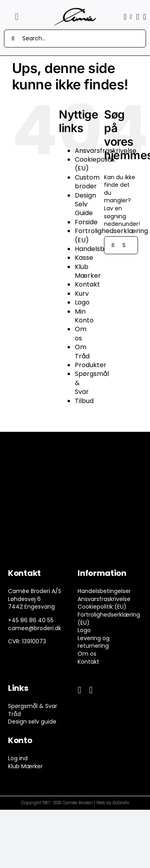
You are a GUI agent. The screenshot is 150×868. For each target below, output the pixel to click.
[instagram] (91, 690)
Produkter (91, 365)
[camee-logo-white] (75, 10)
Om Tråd (82, 351)
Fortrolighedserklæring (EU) (109, 619)
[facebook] (79, 690)
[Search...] (75, 39)
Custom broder (87, 182)
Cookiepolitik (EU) (95, 164)
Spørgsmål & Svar (33, 706)
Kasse (84, 258)
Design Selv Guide (85, 204)
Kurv (82, 294)
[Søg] (13, 39)
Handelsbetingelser (104, 591)
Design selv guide (32, 722)
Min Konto (84, 316)
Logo (82, 302)
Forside (86, 222)
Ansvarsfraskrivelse (104, 599)
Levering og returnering (94, 642)
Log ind (18, 758)
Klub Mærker (88, 271)
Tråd (14, 714)
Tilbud (84, 401)
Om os (81, 333)
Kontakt (87, 284)
